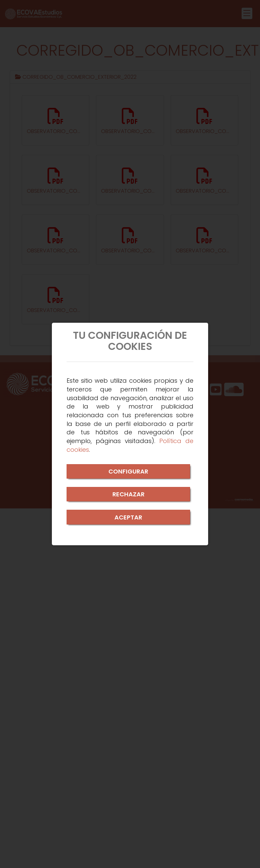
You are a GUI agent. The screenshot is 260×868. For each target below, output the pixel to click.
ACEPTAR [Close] (128, 517)
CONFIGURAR (128, 471)
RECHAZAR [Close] (128, 494)
